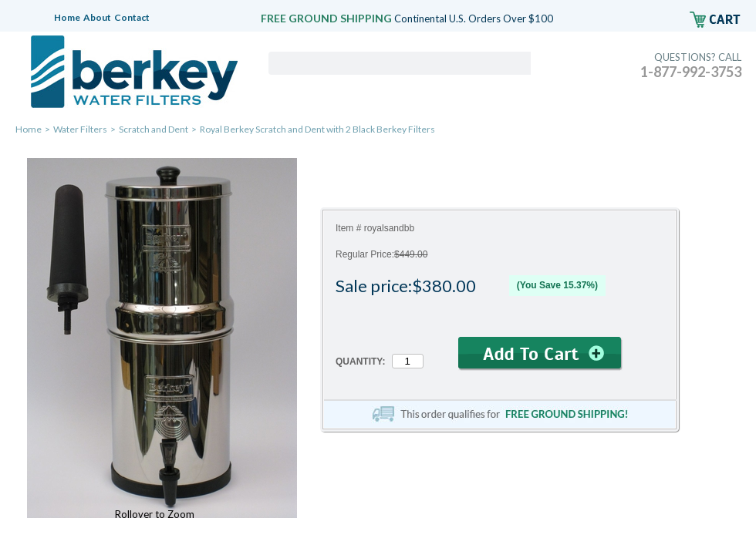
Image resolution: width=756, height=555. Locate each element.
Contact (132, 17)
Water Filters (80, 129)
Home (67, 17)
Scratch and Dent (154, 129)
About (97, 17)
